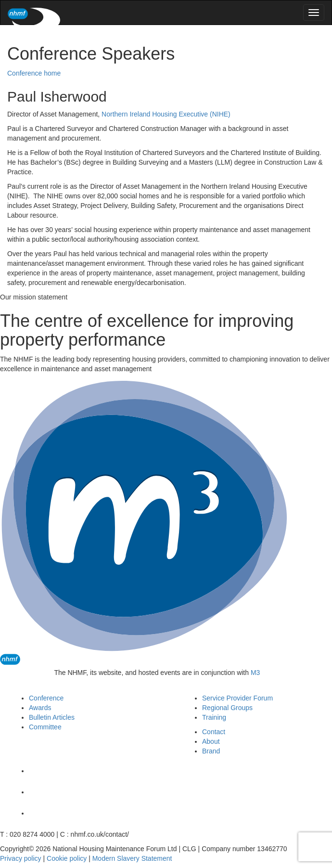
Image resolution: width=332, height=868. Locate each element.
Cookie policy (67, 858)
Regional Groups (227, 708)
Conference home (34, 73)
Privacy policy (21, 858)
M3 (255, 673)
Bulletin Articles (52, 717)
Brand (211, 751)
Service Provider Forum (237, 698)
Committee (45, 727)
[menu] (314, 13)
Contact (214, 732)
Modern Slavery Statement (132, 858)
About (211, 741)
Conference (46, 698)
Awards (40, 708)
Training (214, 717)
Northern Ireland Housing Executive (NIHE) (166, 114)
